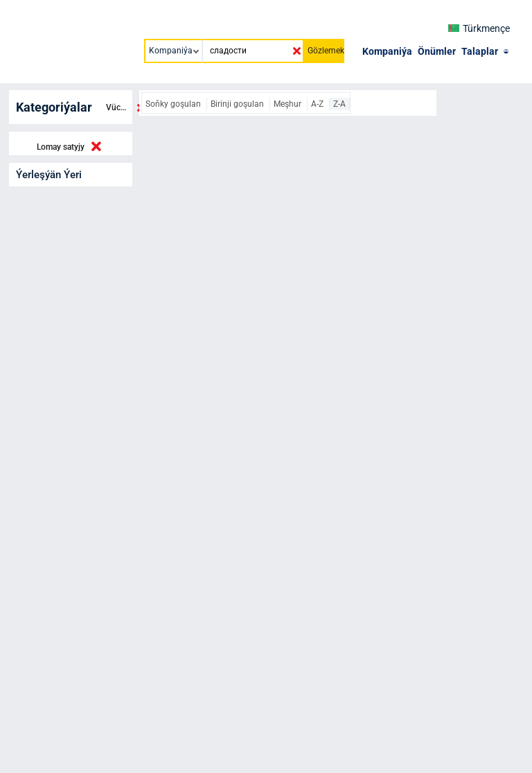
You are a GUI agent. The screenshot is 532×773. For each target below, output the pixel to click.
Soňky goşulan (174, 104)
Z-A (339, 104)
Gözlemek (326, 51)
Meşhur (289, 104)
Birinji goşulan (238, 104)
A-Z (318, 104)
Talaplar (480, 51)
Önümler (437, 51)
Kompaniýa (387, 51)
